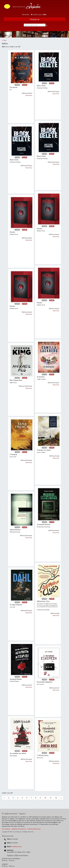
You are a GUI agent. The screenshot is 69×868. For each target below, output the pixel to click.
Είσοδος (26, 15)
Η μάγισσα (41, 377)
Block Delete (41, 86)
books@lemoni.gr (16, 847)
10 (45, 798)
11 (51, 798)
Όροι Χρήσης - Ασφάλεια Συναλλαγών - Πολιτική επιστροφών (21, 829)
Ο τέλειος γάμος (43, 755)
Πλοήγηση (34, 19)
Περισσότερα (29, 95)
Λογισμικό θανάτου (44, 524)
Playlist (39, 229)
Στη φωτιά (14, 87)
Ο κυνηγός (13, 454)
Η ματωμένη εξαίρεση (44, 682)
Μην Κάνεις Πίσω (16, 380)
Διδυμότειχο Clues (43, 601)
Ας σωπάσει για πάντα (18, 753)
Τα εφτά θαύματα (16, 605)
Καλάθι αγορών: (39, 15)
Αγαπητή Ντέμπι (16, 679)
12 (56, 798)
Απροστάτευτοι (15, 530)
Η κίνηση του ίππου (44, 450)
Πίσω (4, 40)
